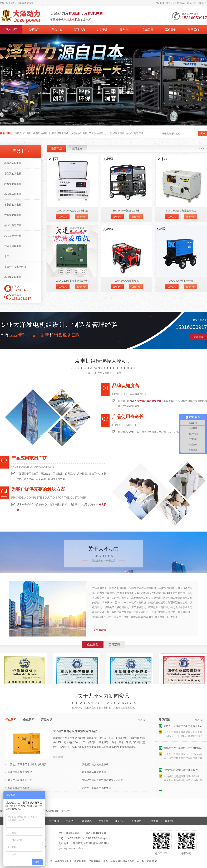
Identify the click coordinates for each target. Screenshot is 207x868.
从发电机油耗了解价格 (94, 772)
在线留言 (181, 3)
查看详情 (81, 217)
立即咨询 (63, 217)
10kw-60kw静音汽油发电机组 (72, 211)
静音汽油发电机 (23, 133)
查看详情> (58, 757)
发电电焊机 (95, 861)
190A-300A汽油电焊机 (127, 281)
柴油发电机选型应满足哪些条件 (181, 773)
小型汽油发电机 (42, 133)
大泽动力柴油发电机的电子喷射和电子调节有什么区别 (184, 729)
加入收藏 (160, 3)
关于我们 (34, 30)
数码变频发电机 (13, 246)
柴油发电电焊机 (135, 133)
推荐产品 (57, 149)
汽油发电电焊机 (13, 236)
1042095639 (72, 838)
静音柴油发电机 (60, 133)
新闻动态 (80, 30)
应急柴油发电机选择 (19, 788)
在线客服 (170, 3)
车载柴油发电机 (97, 133)
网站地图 (202, 3)
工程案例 (171, 30)
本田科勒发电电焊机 (15, 267)
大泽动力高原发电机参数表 (96, 788)
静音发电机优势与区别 (20, 780)
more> (201, 149)
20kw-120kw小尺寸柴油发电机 (72, 281)
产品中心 (57, 30)
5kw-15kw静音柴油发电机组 (181, 211)
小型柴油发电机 (79, 133)
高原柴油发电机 (13, 277)
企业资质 (102, 30)
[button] (99, 125)
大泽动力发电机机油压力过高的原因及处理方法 (184, 751)
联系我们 (191, 3)
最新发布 (77, 149)
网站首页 (11, 30)
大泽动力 (66, 811)
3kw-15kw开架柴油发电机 (127, 211)
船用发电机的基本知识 (20, 772)
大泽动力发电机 (51, 811)
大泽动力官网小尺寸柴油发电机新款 (75, 731)
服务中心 (125, 30)
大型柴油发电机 (116, 133)
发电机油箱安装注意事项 (95, 764)
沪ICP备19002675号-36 (71, 848)
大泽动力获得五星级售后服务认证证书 (102, 780)
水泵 (7, 256)
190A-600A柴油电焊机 (181, 281)
